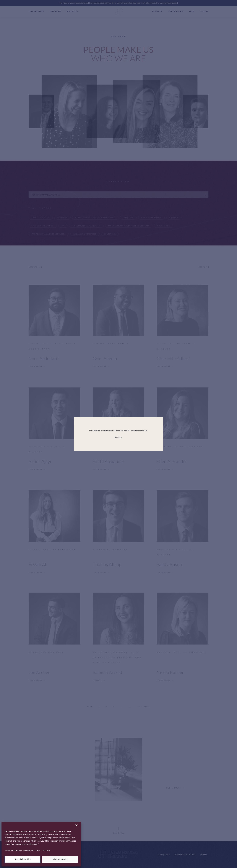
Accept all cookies (23, 859)
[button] (76, 825)
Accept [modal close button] (118, 437)
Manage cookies (60, 859)
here (48, 851)
